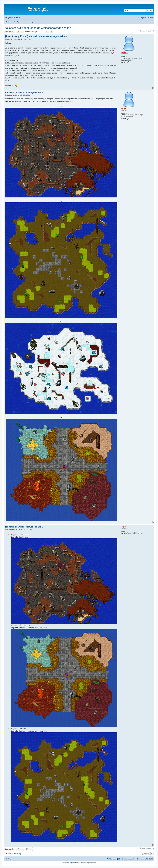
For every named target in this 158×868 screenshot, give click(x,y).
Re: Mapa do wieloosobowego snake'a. (24, 92)
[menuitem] (18, 18)
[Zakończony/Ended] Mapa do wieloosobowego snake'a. (38, 28)
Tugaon (124, 527)
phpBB (72, 863)
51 (126, 531)
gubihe (124, 52)
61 (126, 57)
